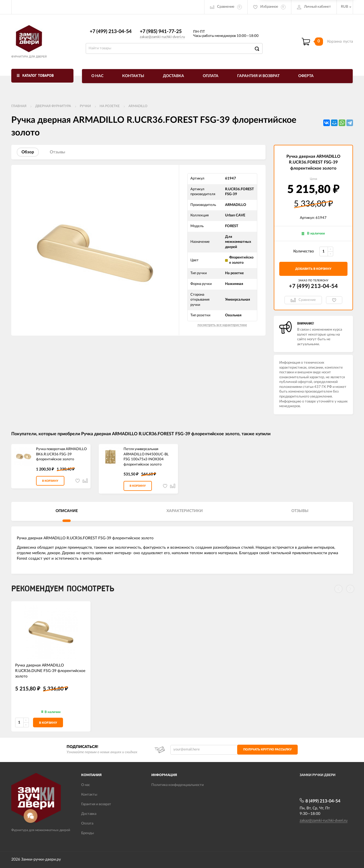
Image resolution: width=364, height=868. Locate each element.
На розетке (110, 106)
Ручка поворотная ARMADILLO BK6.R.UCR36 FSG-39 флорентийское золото (61, 454)
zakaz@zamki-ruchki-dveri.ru (162, 37)
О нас (97, 76)
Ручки (85, 106)
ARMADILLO (138, 106)
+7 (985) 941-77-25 (161, 32)
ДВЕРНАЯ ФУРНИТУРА (53, 106)
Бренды (87, 833)
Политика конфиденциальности (177, 785)
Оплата (211, 76)
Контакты (133, 76)
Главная (19, 106)
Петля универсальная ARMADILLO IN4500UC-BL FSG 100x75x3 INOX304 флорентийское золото (146, 457)
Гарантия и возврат (258, 76)
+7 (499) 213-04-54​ (111, 32)
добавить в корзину (313, 269)
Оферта (306, 76)
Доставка (173, 76)
